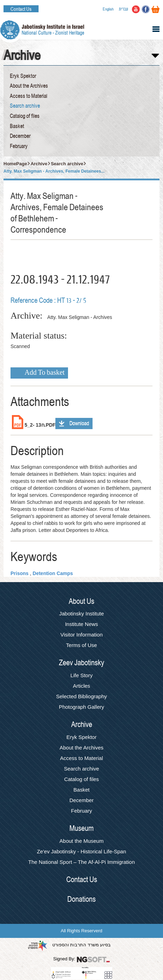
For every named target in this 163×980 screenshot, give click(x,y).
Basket (17, 126)
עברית (124, 9)
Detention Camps (53, 573)
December (20, 136)
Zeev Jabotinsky (81, 663)
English (108, 9)
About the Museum (82, 841)
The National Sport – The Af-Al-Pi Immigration (81, 862)
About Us (81, 601)
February (19, 146)
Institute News (81, 624)
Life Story (81, 675)
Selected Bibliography (81, 696)
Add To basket (45, 373)
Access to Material (29, 96)
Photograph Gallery (81, 707)
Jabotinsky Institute (82, 614)
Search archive (25, 106)
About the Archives (29, 86)
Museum (81, 828)
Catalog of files (25, 116)
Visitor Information (81, 635)
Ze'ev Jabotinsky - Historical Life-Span (81, 851)
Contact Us (21, 9)
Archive (39, 164)
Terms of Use (81, 645)
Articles (81, 686)
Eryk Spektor (23, 76)
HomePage (15, 164)
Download (79, 424)
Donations (81, 899)
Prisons (19, 573)
